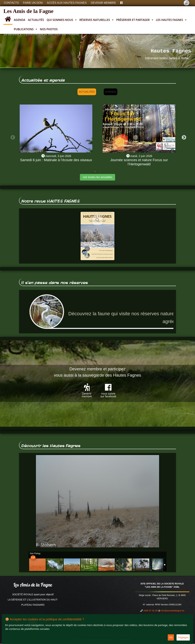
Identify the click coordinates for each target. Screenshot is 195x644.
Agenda (19, 20)
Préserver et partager (135, 20)
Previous (12, 137)
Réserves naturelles (96, 20)
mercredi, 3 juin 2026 (58, 156)
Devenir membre (103, 3)
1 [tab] (95, 171)
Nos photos (49, 29)
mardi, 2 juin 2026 (141, 156)
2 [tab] (100, 171)
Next (183, 137)
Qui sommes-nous (62, 20)
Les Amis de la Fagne (28, 11)
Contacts (11, 3)
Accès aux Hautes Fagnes (67, 3)
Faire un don (33, 3)
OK (171, 637)
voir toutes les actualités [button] (98, 177)
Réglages (183, 637)
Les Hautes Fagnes (171, 20)
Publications (25, 29)
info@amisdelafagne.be (173, 611)
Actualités (36, 20)
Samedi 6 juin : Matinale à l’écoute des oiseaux (56, 160)
